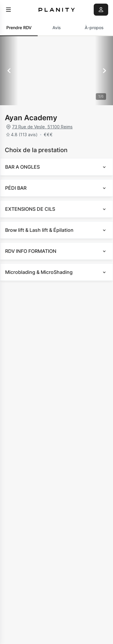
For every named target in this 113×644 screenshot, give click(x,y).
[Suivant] (104, 71)
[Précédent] (9, 71)
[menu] (8, 10)
